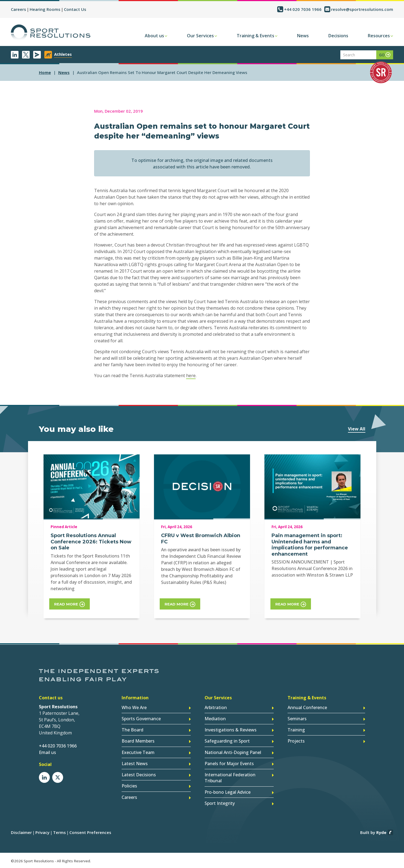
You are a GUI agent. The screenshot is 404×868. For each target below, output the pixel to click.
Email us (47, 753)
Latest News (135, 764)
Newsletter (37, 55)
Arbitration (216, 708)
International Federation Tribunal (230, 778)
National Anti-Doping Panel (233, 753)
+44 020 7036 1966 (303, 9)
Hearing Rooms (45, 9)
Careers (18, 9)
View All (357, 429)
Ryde (381, 832)
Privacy (42, 832)
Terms (59, 832)
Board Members (138, 741)
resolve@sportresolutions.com (362, 9)
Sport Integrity (220, 803)
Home (45, 72)
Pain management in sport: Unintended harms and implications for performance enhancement (310, 545)
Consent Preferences (90, 832)
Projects (296, 741)
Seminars (297, 719)
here (191, 375)
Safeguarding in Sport (227, 741)
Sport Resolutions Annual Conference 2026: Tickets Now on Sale (91, 542)
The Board (132, 730)
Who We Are (134, 708)
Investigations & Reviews (231, 730)
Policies (129, 786)
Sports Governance (141, 719)
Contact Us (75, 9)
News (303, 36)
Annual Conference (307, 708)
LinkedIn (15, 55)
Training (296, 730)
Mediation (215, 719)
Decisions (338, 36)
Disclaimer (21, 832)
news (64, 72)
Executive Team (138, 753)
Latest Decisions (139, 775)
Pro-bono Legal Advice (228, 792)
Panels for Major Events (229, 764)
